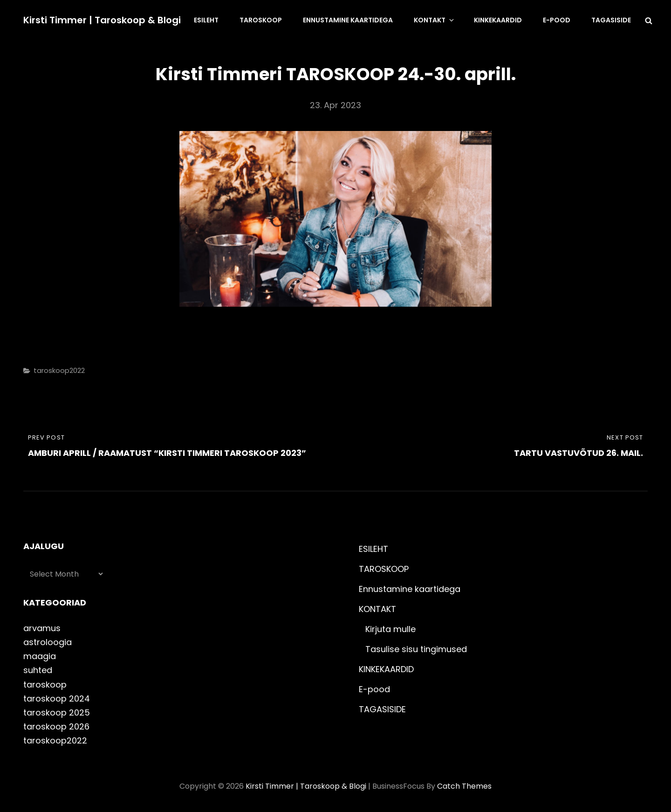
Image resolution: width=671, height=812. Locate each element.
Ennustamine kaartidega (348, 20)
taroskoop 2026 (56, 726)
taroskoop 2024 (57, 698)
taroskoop (45, 685)
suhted (38, 670)
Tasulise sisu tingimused (416, 649)
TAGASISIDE (611, 20)
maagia (40, 656)
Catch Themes (464, 786)
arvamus (42, 628)
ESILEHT (206, 20)
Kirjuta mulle (390, 629)
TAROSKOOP (261, 20)
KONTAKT (435, 20)
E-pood (557, 20)
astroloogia (48, 642)
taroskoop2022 (59, 370)
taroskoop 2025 (57, 712)
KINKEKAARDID (498, 20)
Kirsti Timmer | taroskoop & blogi (102, 20)
